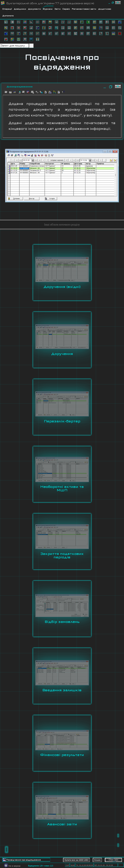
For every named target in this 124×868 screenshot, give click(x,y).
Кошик (97, 860)
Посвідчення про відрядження (62, 62)
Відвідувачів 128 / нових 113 (41, 866)
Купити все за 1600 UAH (76, 860)
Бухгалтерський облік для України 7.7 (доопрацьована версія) (50, 3)
